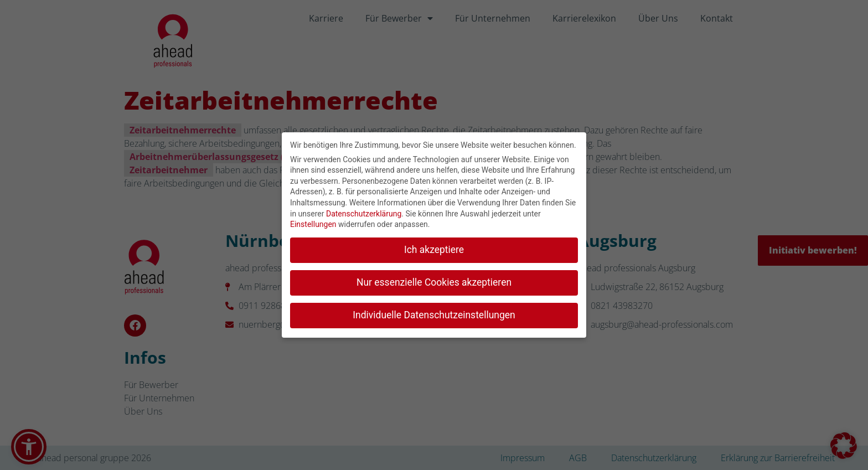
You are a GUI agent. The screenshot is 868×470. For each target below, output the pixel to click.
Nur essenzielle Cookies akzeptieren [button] (434, 280)
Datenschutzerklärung (364, 211)
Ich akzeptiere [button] (434, 247)
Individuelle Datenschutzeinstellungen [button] (434, 313)
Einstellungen (313, 222)
